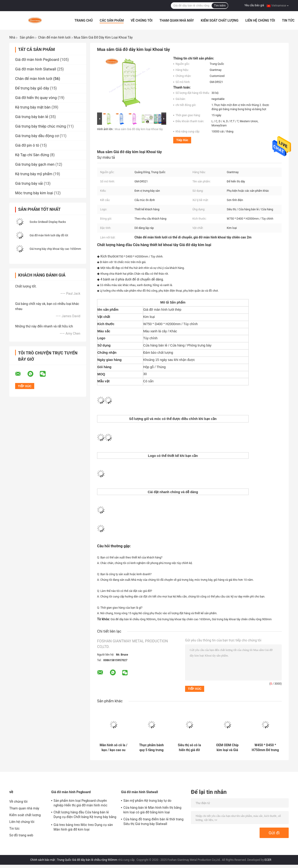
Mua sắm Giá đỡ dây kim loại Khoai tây (139, 129)
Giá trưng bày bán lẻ (32, 117)
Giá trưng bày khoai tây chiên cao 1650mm (184, 619)
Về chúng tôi (142, 20)
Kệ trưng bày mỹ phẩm (34, 174)
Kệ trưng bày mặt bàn (33, 107)
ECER (268, 860)
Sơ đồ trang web (21, 835)
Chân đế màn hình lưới (54, 37)
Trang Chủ (84, 20)
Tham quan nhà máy (177, 20)
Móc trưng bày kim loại (34, 193)
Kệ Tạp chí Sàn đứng (32, 155)
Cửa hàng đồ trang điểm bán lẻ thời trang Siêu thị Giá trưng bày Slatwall (153, 822)
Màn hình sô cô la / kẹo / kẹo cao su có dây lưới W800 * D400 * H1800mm (113, 748)
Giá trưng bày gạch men (35, 164)
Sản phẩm (27, 37)
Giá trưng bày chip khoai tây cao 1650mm (55, 249)
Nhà (12, 37)
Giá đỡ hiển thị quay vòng (36, 98)
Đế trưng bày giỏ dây (32, 88)
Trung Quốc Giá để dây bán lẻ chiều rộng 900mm (87, 860)
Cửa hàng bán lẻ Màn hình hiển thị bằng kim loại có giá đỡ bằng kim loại (152, 810)
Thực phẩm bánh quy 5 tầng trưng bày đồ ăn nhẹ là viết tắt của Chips (151, 748)
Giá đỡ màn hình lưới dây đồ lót (49, 235)
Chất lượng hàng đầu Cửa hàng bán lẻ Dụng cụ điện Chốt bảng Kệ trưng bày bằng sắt (85, 815)
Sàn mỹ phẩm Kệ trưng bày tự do (147, 801)
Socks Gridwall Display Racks (48, 222)
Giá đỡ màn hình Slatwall (36, 69)
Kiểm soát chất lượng (220, 20)
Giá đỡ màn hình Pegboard (37, 60)
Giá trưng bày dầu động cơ (37, 136)
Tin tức (288, 20)
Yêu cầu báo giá (254, 5)
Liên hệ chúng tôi (260, 20)
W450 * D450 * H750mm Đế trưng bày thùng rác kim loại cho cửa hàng (265, 748)
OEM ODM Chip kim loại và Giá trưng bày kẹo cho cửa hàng (227, 748)
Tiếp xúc (182, 140)
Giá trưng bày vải (29, 183)
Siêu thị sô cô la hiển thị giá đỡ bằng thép (189, 748)
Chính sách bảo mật (43, 860)
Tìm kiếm (220, 6)
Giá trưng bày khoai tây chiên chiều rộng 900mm (242, 619)
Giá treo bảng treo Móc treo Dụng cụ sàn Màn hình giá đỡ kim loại (83, 827)
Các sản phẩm (112, 20)
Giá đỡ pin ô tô (27, 145)
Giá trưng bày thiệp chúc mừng (41, 126)
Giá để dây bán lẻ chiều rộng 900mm (133, 619)
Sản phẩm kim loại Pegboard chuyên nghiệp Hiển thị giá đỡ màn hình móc (80, 803)
